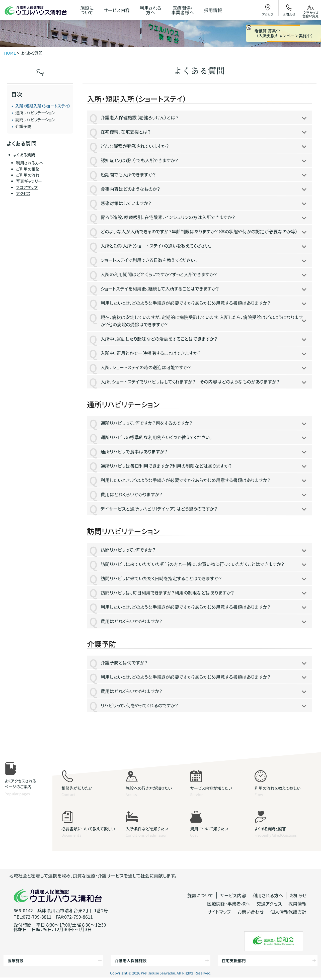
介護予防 (23, 126)
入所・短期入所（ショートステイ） (43, 106)
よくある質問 (24, 155)
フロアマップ (27, 187)
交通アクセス (269, 904)
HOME (10, 53)
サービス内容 (233, 895)
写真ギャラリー (29, 181)
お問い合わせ (251, 912)
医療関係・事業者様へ (229, 904)
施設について (200, 895)
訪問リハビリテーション (35, 119)
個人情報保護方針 (288, 912)
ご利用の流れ (28, 175)
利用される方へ (30, 163)
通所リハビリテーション (35, 113)
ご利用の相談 (28, 169)
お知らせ (298, 895)
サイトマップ (219, 912)
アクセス (23, 193)
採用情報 (297, 904)
